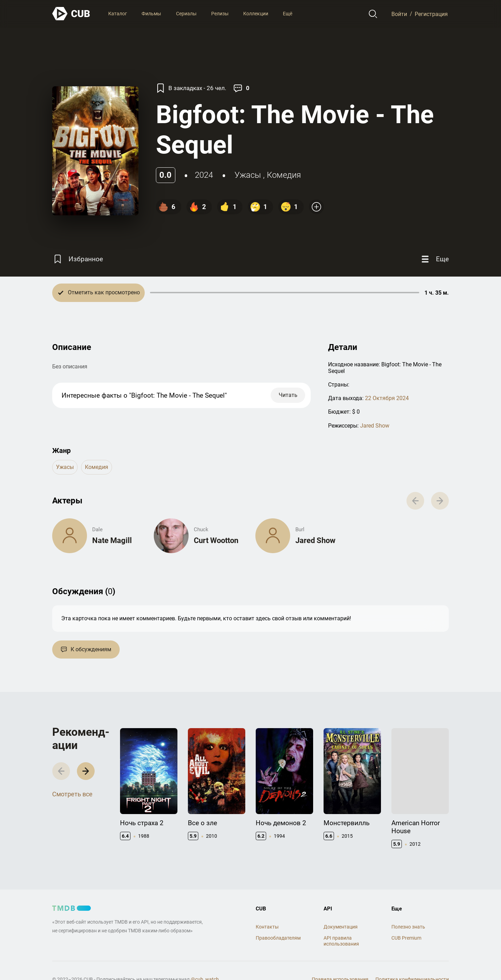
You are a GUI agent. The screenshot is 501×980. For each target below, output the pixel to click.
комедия (284, 175)
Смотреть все (72, 794)
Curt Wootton (216, 540)
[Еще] (434, 259)
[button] (86, 771)
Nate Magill (112, 540)
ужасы (248, 175)
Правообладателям (278, 938)
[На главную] (71, 14)
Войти (399, 14)
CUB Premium (406, 938)
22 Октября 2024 (387, 398)
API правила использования (341, 941)
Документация (341, 927)
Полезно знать (408, 927)
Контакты (267, 927)
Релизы (220, 14)
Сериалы (186, 14)
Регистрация (431, 14)
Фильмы (151, 14)
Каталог (118, 14)
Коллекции (256, 14)
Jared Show (375, 426)
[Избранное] (78, 259)
